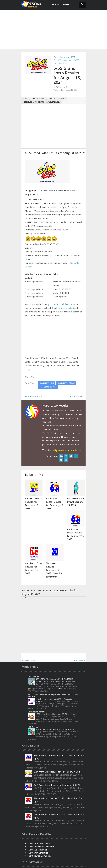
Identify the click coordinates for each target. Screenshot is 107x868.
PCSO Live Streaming (37, 819)
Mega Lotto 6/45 (30, 846)
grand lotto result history (60, 304)
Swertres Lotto (29, 850)
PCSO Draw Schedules (38, 822)
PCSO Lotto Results (48, 846)
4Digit (25, 841)
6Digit (34, 841)
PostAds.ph (34, 646)
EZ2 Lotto (44, 841)
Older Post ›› (79, 629)
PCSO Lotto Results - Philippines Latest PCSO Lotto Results (53, 664)
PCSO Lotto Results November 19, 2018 (53, 683)
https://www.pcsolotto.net (67, 450)
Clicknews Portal (36, 681)
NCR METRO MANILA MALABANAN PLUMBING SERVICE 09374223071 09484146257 (54, 649)
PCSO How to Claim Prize (39, 825)
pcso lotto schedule (67, 308)
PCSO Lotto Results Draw (39, 813)
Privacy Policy (28, 864)
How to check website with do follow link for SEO (56, 698)
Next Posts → (75, 396)
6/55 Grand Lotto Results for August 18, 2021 (68, 75)
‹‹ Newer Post (28, 629)
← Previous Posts (34, 396)
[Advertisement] (53, 29)
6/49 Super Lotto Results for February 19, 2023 (57, 754)
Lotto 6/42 (73, 841)
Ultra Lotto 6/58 (45, 850)
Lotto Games (61, 5)
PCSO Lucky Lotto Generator (41, 816)
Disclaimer (39, 864)
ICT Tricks (33, 696)
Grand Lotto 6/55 (58, 841)
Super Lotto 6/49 (67, 846)
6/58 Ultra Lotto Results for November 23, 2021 (57, 741)
